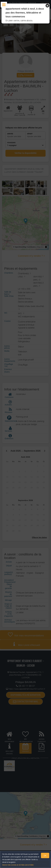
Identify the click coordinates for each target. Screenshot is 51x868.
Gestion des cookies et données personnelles (18, 865)
